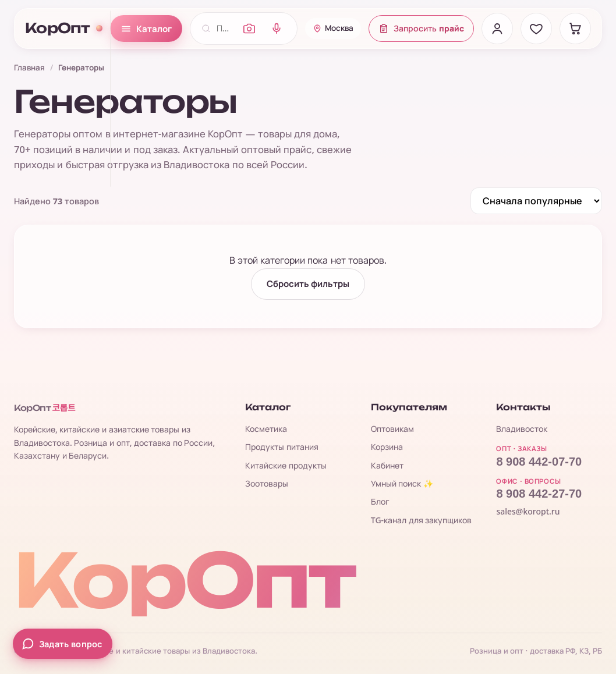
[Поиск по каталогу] (225, 28)
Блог (380, 501)
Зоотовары (267, 483)
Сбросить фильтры (308, 284)
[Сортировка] (536, 201)
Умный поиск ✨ (402, 483)
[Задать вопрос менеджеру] (63, 644)
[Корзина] (575, 29)
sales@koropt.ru (528, 511)
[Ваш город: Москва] (333, 29)
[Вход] (497, 29)
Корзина (387, 447)
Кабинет (387, 465)
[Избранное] (536, 29)
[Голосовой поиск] (277, 29)
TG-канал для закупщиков (422, 520)
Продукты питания (282, 447)
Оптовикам (392, 429)
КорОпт (64, 29)
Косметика (266, 429)
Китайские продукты (286, 465)
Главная (29, 68)
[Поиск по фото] (249, 29)
